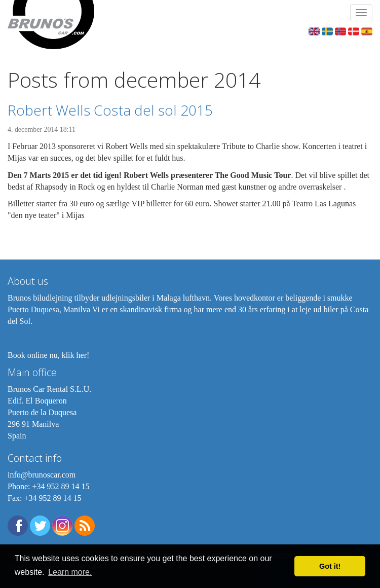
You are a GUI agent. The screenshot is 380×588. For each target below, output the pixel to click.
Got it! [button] (330, 566)
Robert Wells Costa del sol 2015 (110, 110)
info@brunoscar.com (42, 475)
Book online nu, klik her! (48, 355)
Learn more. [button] (70, 572)
